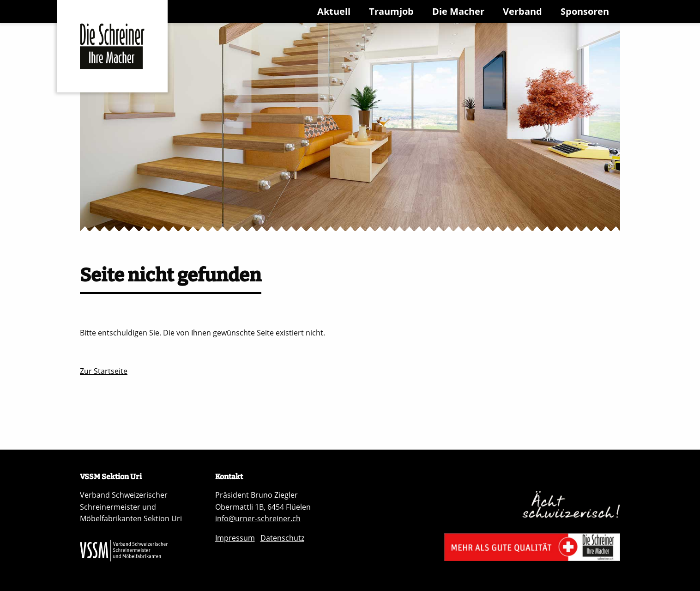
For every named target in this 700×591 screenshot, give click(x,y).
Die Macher (458, 11)
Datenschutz (282, 538)
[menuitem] (336, 12)
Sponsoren (585, 11)
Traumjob (391, 11)
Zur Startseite (104, 371)
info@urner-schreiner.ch (258, 518)
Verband (522, 11)
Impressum (235, 538)
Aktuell (334, 11)
